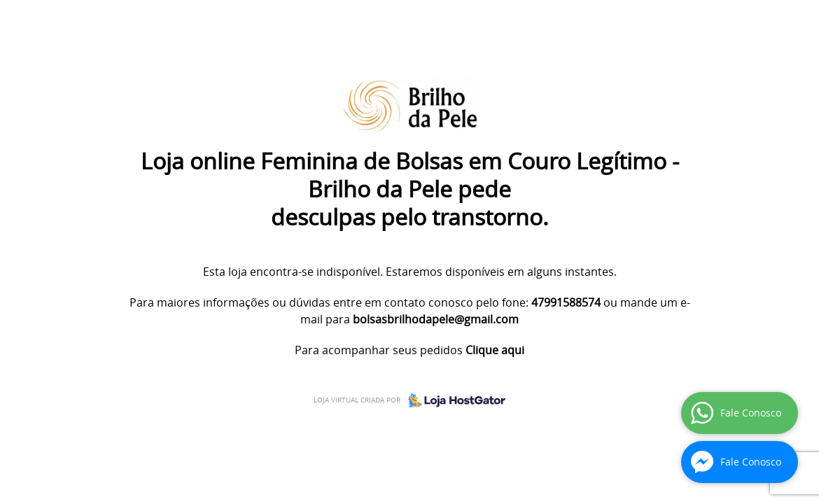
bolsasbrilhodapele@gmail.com (436, 319)
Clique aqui (495, 350)
